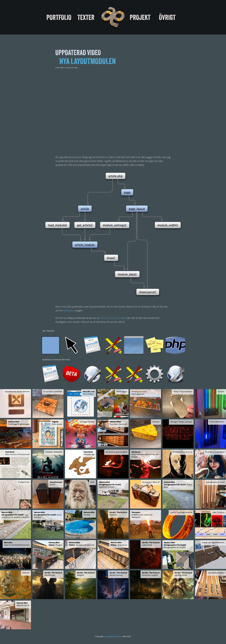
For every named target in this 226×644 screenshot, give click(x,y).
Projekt (140, 17)
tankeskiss (69, 311)
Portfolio (59, 17)
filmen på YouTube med (112, 318)
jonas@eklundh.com (113, 637)
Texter (86, 17)
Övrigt (167, 17)
